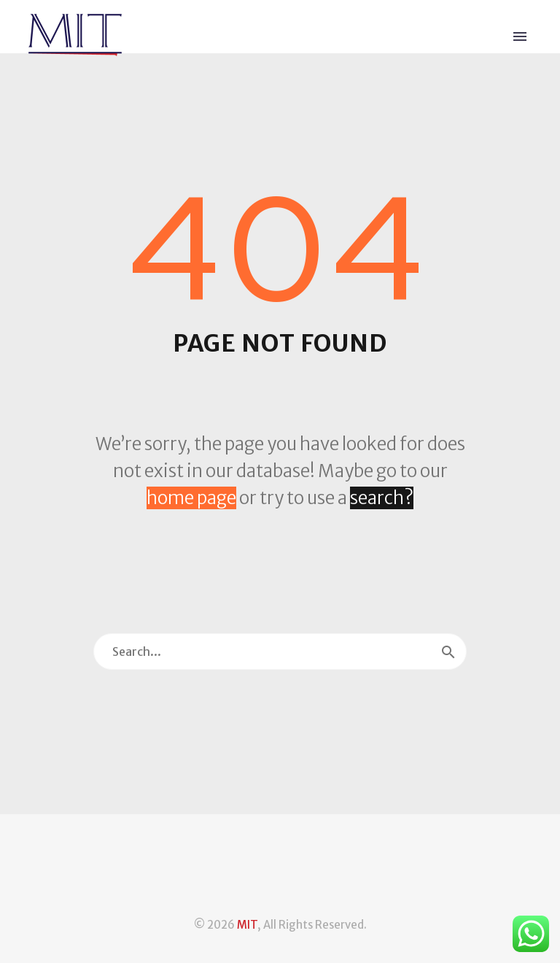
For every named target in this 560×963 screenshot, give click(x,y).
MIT (247, 925)
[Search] (280, 651)
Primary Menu (520, 36)
